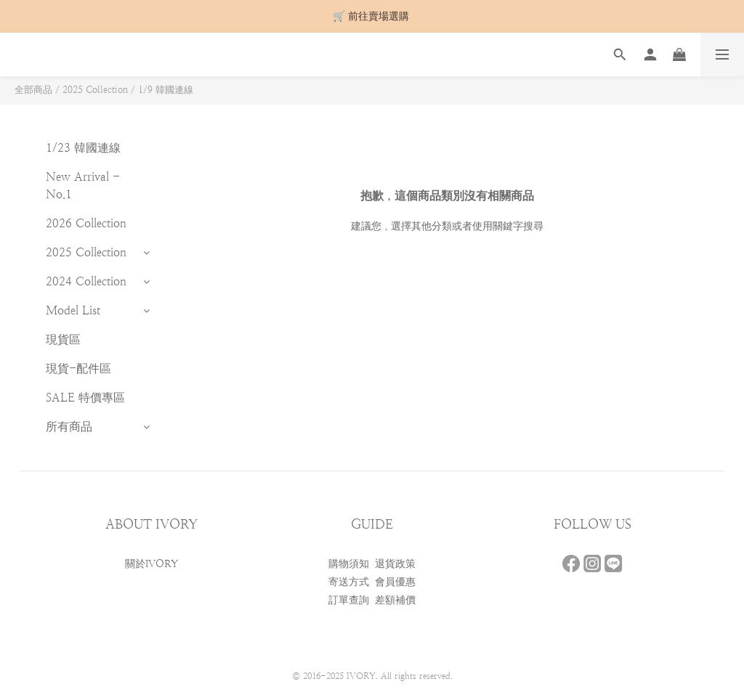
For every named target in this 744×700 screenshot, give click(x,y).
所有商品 (69, 427)
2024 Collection (86, 281)
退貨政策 (395, 563)
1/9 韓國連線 (166, 90)
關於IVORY (151, 563)
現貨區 (63, 339)
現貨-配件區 (78, 369)
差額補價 (395, 600)
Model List (73, 310)
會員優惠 (395, 582)
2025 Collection (95, 90)
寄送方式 (349, 582)
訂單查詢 (349, 600)
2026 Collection (86, 223)
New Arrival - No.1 (83, 186)
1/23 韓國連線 (83, 148)
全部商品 (33, 90)
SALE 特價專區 (85, 398)
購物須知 (349, 563)
